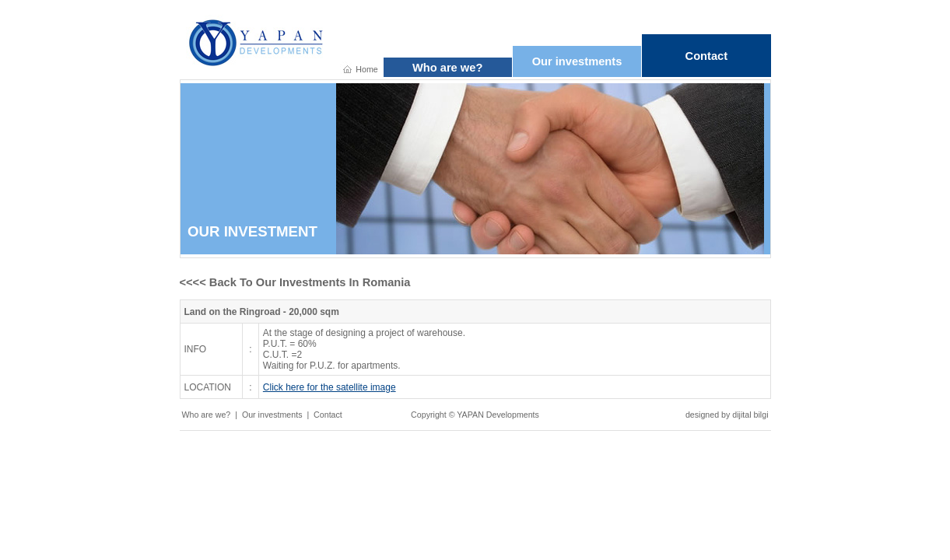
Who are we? (447, 68)
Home (366, 69)
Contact (707, 56)
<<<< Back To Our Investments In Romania (295, 282)
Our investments (577, 61)
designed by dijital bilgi (727, 415)
